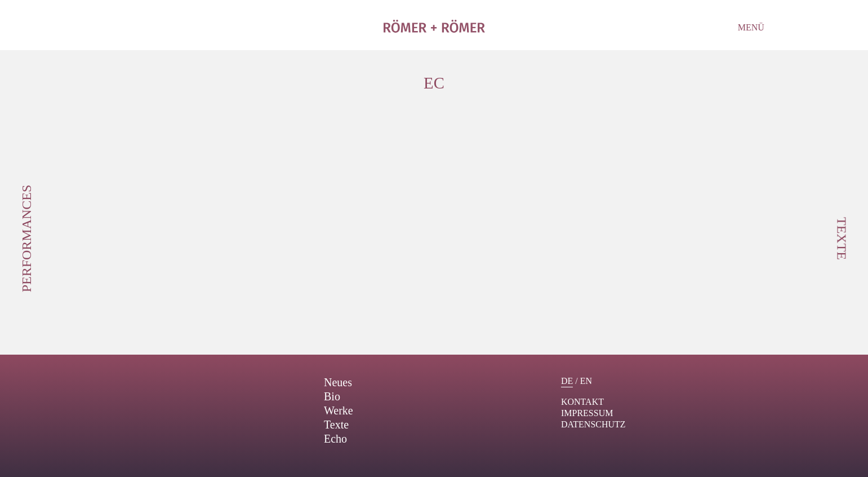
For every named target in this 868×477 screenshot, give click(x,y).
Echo (335, 439)
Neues (338, 382)
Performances (26, 239)
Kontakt (582, 402)
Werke (339, 410)
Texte (336, 425)
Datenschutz (593, 424)
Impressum (587, 413)
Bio (332, 396)
